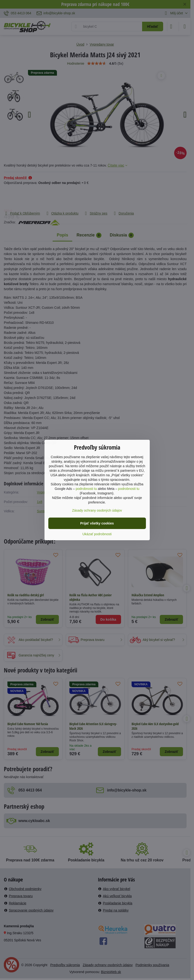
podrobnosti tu (86, 489)
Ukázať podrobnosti (97, 534)
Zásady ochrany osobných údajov (97, 510)
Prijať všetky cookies (97, 523)
